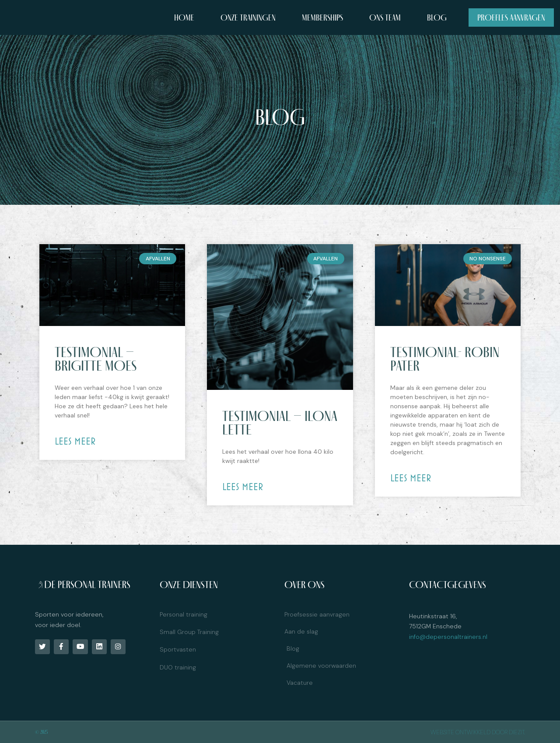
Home (184, 18)
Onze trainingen (248, 18)
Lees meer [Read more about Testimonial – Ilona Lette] (243, 487)
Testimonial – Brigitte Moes (96, 359)
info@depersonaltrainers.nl (448, 637)
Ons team (385, 18)
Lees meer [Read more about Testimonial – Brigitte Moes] (75, 441)
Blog (437, 18)
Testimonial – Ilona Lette (280, 423)
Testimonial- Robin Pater (445, 359)
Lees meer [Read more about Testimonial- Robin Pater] (411, 478)
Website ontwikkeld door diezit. (478, 732)
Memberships (322, 18)
